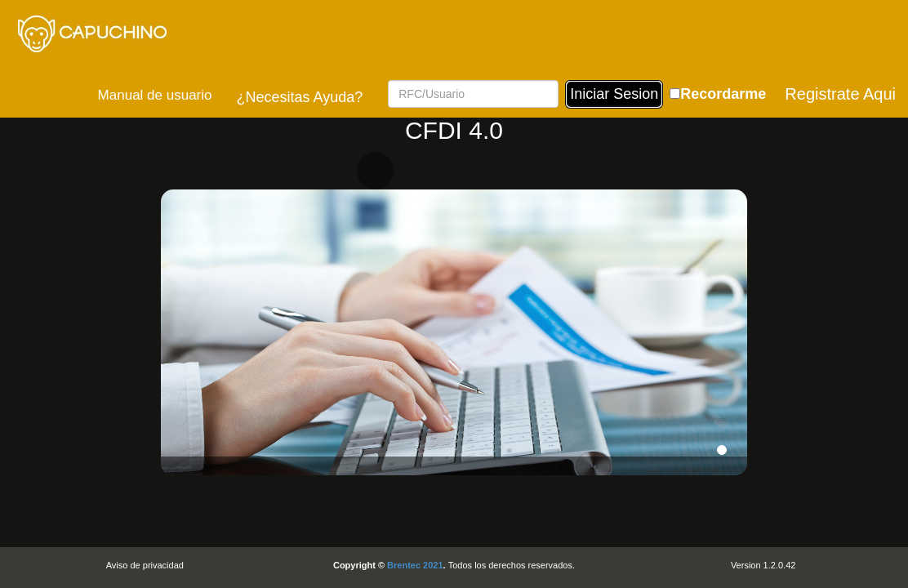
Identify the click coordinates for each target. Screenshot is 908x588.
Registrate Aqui (840, 94)
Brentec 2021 (415, 565)
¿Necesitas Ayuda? (299, 97)
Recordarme (723, 94)
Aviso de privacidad (145, 565)
